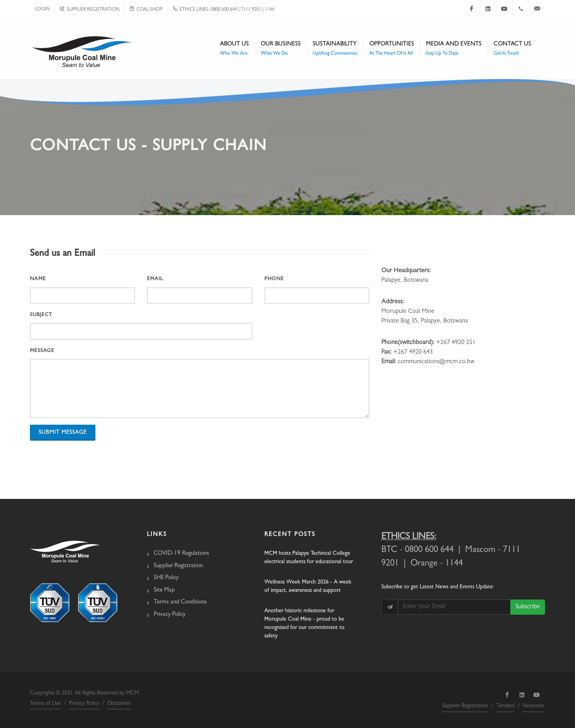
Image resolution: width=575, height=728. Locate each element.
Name (38, 279)
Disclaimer (119, 704)
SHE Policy (166, 578)
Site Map (164, 591)
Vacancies (533, 706)
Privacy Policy (170, 615)
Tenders (505, 706)
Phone (274, 279)
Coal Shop (146, 10)
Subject (41, 315)
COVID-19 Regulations (181, 554)
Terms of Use (45, 704)
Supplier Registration (89, 10)
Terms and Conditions (180, 602)
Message (42, 351)
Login (42, 10)
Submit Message (63, 433)
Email (155, 279)
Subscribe (528, 607)
